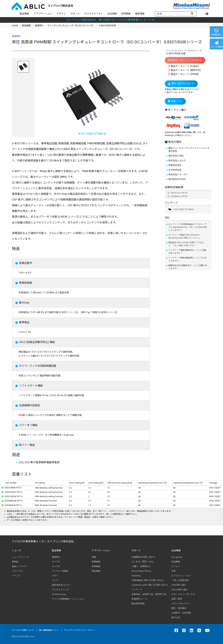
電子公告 (176, 618)
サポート (75, 14)
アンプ (55, 580)
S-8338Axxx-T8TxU (178, 196)
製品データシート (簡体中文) (185, 70)
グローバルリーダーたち (183, 594)
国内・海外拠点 (179, 608)
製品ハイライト (20, 566)
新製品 (15, 562)
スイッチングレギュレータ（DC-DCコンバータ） (71, 25)
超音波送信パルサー (62, 585)
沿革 (174, 571)
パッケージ (171, 203)
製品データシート (185, 60)
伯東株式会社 (175, 165)
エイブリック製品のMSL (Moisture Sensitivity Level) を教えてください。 (185, 236)
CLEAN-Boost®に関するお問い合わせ (150, 585)
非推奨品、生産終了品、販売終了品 (149, 594)
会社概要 (176, 562)
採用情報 (126, 14)
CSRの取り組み (179, 585)
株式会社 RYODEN (177, 179)
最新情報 (140, 14)
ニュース (17, 550)
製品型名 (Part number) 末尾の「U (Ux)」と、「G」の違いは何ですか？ (187, 244)
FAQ (167, 218)
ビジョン (176, 566)
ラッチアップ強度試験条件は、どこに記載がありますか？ (187, 252)
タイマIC (56, 562)
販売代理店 (175, 142)
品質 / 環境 (177, 599)
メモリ (55, 576)
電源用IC (39, 25)
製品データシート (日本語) (183, 74)
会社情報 (112, 14)
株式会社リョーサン (178, 174)
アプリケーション (43, 14)
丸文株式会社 (175, 170)
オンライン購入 (177, 110)
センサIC (56, 566)
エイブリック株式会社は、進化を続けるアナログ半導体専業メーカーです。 (111, 20)
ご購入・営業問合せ (141, 566)
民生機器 (96, 571)
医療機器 (96, 562)
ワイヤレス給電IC (60, 571)
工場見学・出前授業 (181, 613)
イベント (16, 576)
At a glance (177, 557)
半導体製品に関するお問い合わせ (148, 580)
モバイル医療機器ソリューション (68, 599)
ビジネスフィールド (181, 576)
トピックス (17, 571)
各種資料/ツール (139, 599)
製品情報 (24, 14)
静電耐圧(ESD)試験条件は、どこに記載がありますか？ (188, 267)
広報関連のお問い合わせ (143, 557)
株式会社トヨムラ (177, 161)
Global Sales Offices (141, 571)
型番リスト (175, 101)
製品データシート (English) (184, 66)
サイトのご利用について (23, 630)
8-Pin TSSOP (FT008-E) (181, 209)
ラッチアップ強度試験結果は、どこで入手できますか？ (187, 259)
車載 (94, 557)
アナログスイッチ (60, 590)
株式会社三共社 (176, 156)
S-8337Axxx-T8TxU (178, 193)
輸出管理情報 (138, 604)
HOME (15, 25)
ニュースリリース (20, 557)
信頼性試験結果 (174, 187)
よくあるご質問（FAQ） (143, 562)
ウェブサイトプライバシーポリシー (80, 630)
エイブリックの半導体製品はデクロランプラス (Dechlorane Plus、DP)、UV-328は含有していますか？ (188, 227)
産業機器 (96, 566)
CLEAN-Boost (59, 594)
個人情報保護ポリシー (49, 630)
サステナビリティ (94, 14)
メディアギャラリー (181, 604)
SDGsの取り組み (179, 590)
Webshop (136, 576)
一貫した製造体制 (180, 580)
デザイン (61, 14)
